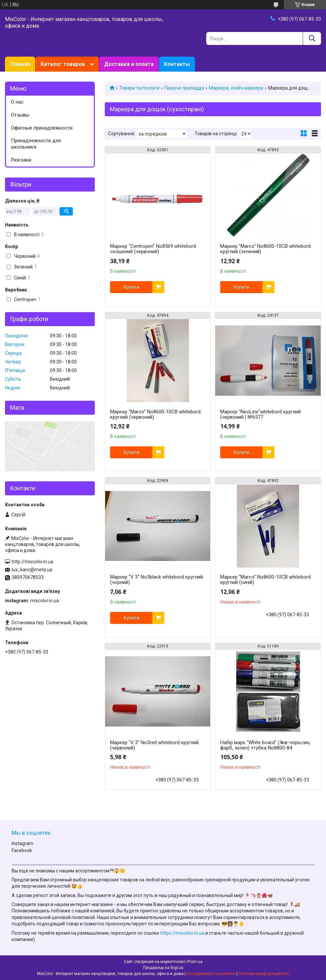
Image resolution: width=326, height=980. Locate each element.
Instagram (22, 843)
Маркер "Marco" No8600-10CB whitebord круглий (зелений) (265, 249)
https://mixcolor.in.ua (182, 933)
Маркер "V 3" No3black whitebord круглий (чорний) (157, 580)
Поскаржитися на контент (211, 974)
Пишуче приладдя (184, 88)
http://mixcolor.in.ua (32, 562)
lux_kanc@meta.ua (32, 570)
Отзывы (20, 115)
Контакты (177, 64)
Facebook (22, 850)
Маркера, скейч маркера (236, 88)
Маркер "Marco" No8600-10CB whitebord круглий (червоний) (155, 414)
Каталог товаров (63, 64)
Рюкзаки (21, 160)
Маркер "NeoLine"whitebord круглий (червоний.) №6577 (260, 414)
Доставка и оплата (129, 64)
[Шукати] (312, 38)
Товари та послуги (139, 88)
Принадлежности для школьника (36, 144)
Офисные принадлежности (42, 128)
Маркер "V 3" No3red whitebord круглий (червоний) (154, 745)
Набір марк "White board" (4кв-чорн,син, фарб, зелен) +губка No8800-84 (265, 745)
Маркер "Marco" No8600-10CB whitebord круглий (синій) (265, 580)
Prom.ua (195, 962)
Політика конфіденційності (264, 974)
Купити (132, 287)
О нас (17, 102)
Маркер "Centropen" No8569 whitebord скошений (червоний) (153, 249)
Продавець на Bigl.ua (163, 968)
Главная (20, 64)
